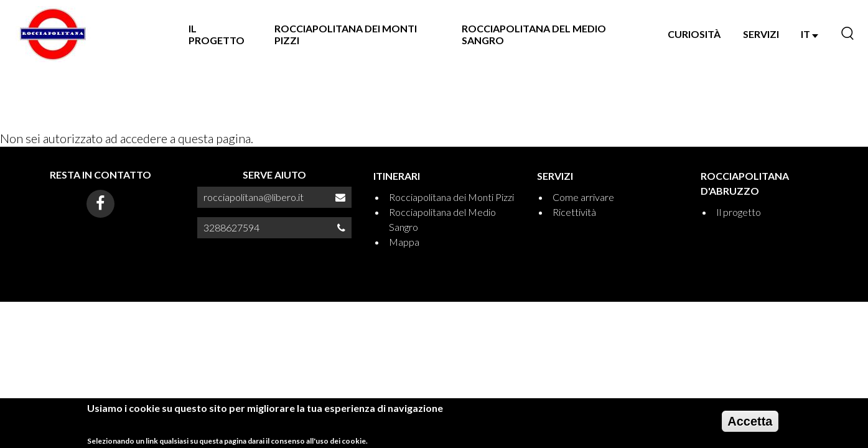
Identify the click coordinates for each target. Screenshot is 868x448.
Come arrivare (583, 197)
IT (810, 34)
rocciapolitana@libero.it (254, 197)
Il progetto (217, 34)
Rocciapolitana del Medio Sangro (534, 34)
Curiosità (694, 34)
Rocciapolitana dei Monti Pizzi (346, 34)
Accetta (750, 425)
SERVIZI (761, 34)
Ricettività (574, 212)
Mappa (404, 242)
